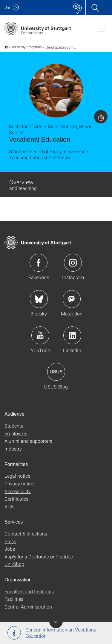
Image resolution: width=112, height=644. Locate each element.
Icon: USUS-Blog (56, 368)
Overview (23, 181)
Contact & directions (26, 530)
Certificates (16, 495)
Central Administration (28, 603)
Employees (16, 429)
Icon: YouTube (40, 332)
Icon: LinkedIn (72, 332)
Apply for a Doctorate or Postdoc (39, 553)
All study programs (23, 45)
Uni (7, 7)
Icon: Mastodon (72, 295)
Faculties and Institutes (29, 588)
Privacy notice (19, 480)
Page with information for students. (101, 113)
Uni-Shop (14, 560)
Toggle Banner (56, 621)
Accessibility (18, 487)
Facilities (14, 595)
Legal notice (17, 472)
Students (14, 422)
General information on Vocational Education (53, 633)
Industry (13, 445)
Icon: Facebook (39, 259)
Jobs (10, 545)
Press (10, 537)
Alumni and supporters (28, 437)
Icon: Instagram (73, 259)
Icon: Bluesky (39, 295)
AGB (9, 503)
